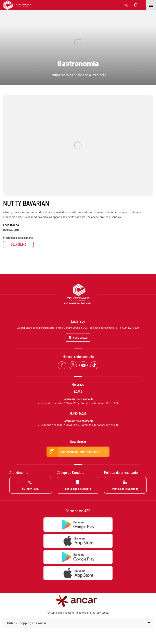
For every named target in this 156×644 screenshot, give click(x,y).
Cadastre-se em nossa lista (78, 452)
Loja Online (18, 245)
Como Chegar (78, 338)
